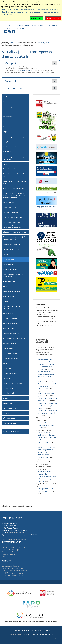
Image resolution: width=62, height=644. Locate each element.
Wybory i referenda (9, 343)
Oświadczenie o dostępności (12, 550)
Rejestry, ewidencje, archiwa (12, 383)
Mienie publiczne (9, 296)
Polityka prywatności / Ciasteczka (13, 547)
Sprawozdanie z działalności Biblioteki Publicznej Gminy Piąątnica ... (47, 406)
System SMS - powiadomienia (12, 575)
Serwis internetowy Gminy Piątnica (14, 539)
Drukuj (60, 60)
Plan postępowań (9, 259)
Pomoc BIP (6, 413)
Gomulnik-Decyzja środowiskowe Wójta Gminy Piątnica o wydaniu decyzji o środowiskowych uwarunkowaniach (47, 437)
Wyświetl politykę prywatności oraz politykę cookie (17, 10)
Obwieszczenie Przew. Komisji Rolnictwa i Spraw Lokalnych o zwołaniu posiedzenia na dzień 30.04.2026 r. (46, 376)
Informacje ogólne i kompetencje (14, 137)
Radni (5, 164)
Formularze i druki (9, 328)
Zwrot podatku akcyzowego (12, 566)
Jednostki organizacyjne (11, 107)
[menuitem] (8, 25)
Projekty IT (6, 378)
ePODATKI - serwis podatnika (12, 573)
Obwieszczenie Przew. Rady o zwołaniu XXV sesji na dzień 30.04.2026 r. (47, 386)
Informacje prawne (9, 418)
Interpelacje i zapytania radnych (14, 188)
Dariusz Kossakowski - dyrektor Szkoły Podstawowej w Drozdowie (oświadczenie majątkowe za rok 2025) (47, 476)
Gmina (5, 102)
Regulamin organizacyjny (11, 269)
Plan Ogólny (7, 368)
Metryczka (11, 63)
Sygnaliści (6, 398)
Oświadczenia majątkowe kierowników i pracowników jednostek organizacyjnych (12, 225)
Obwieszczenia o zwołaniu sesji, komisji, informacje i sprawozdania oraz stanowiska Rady (14, 195)
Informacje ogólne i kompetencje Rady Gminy (14, 158)
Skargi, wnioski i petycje (11, 358)
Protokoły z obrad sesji (11, 169)
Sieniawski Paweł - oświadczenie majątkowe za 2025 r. (47, 425)
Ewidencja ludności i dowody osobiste (15, 338)
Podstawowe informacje (11, 97)
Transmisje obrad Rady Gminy (12, 568)
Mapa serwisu (7, 559)
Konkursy (6, 127)
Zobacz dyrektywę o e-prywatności (46, 10)
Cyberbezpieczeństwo (10, 373)
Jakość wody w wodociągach (12, 333)
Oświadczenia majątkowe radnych (14, 232)
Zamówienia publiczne (27, 70)
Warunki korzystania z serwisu (12, 552)
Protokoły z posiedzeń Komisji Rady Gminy (15, 175)
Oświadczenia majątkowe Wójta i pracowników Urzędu (14, 238)
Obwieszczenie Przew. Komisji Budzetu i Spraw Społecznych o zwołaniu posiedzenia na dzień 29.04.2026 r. (46, 364)
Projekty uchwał (8, 203)
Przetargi (6, 254)
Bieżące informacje (9, 122)
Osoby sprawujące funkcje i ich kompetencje (13, 275)
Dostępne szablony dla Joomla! (18, 634)
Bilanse (5, 301)
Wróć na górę (56, 638)
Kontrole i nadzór (9, 393)
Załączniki (11, 81)
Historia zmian (14, 88)
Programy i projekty (9, 423)
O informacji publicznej (11, 408)
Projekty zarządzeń (9, 147)
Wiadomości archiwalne (11, 431)
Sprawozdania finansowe (12, 291)
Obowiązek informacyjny (10, 554)
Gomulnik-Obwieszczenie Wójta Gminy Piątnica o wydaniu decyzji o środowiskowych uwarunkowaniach (46, 452)
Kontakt (4, 557)
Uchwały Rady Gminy (10, 208)
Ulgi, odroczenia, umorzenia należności (12, 307)
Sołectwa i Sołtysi (9, 112)
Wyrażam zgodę (37, 18)
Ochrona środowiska (10, 353)
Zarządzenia (7, 142)
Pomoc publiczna (9, 313)
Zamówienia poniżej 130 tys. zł (13, 249)
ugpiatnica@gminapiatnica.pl (17, 533)
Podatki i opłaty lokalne (11, 323)
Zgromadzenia (8, 388)
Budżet (5, 286)
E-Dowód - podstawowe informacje (14, 571)
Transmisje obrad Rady (11, 213)
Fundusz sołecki (8, 348)
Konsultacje (7, 363)
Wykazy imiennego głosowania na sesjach (14, 182)
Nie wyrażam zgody (53, 18)
